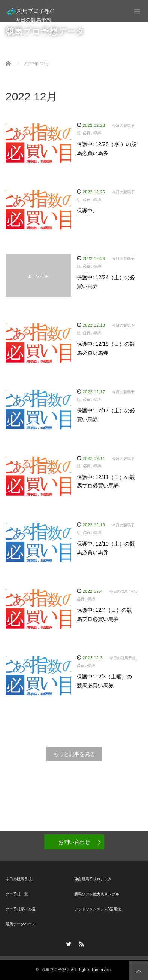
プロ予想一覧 (31, 35)
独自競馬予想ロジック (93, 879)
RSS (80, 943)
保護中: (85, 211)
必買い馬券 (92, 133)
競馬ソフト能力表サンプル (97, 894)
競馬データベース (36, 65)
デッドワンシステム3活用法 (98, 909)
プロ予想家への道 (36, 50)
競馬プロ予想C (55, 970)
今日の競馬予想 (33, 20)
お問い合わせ (74, 842)
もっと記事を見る (74, 754)
